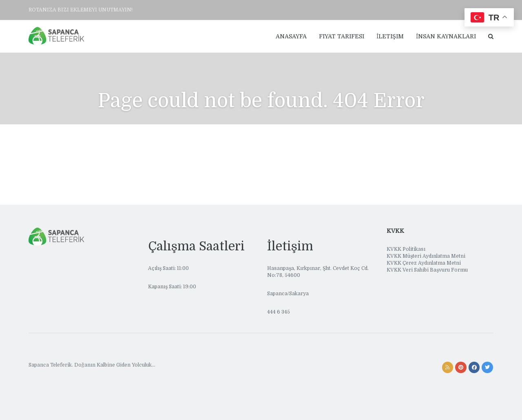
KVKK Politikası (406, 249)
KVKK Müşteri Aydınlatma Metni (426, 256)
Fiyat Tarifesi (342, 36)
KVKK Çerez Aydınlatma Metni (424, 263)
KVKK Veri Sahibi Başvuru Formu (427, 270)
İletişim (390, 36)
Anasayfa (291, 36)
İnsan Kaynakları (446, 36)
